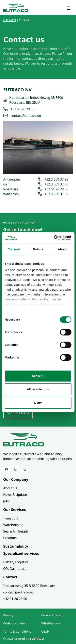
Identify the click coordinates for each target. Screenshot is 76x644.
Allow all (38, 376)
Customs (10, 538)
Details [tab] (38, 249)
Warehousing (13, 525)
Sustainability (16, 546)
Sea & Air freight (16, 531)
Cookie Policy (51, 615)
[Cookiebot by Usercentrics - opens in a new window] (54, 238)
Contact (10, 577)
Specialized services (21, 553)
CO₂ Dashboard (15, 569)
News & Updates (16, 495)
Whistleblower (51, 623)
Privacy (8, 615)
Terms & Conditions (17, 631)
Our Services (15, 509)
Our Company (16, 479)
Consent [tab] (14, 249)
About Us (10, 488)
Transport (11, 518)
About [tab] (62, 249)
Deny (38, 403)
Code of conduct (15, 623)
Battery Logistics (16, 562)
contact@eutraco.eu (26, 116)
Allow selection (38, 389)
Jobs (6, 501)
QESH (45, 631)
